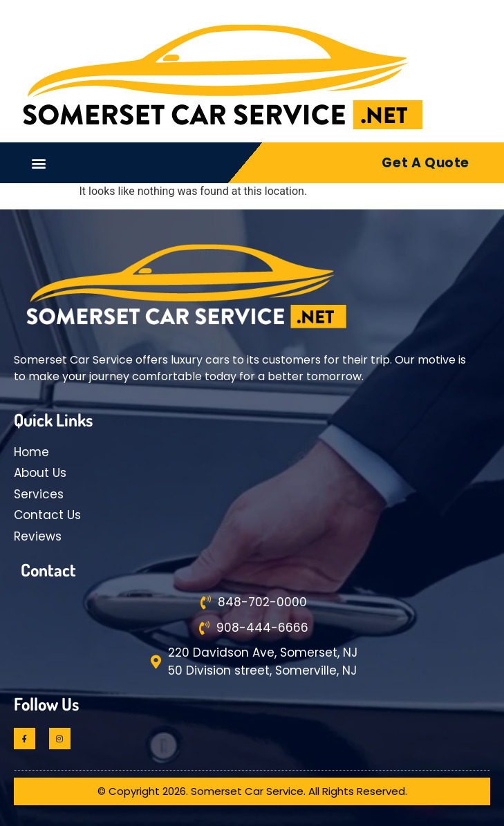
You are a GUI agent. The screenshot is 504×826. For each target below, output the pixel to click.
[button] (39, 163)
